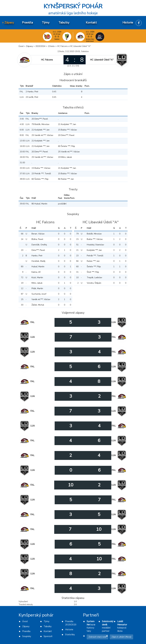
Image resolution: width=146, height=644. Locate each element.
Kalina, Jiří (36, 272)
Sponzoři (48, 636)
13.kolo (51, 46)
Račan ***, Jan (93, 261)
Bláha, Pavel (37, 239)
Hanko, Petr (37, 256)
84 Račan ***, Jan (66, 179)
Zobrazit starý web (97, 637)
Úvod (21, 46)
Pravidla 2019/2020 (71, 623)
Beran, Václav (38, 234)
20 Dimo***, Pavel (40, 119)
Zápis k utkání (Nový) (121, 637)
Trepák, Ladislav (94, 277)
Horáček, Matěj (38, 261)
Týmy (46, 621)
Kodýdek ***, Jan (94, 250)
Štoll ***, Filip (93, 272)
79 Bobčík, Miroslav (40, 124)
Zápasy (29, 46)
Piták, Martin (37, 288)
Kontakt (48, 631)
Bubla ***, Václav (95, 239)
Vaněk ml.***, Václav (41, 299)
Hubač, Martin (38, 267)
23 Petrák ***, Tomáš (41, 174)
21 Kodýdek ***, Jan (67, 124)
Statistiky (70, 635)
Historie (69, 630)
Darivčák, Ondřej (39, 245)
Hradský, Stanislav (95, 245)
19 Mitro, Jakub (65, 157)
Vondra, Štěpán (94, 283)
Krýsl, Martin (37, 277)
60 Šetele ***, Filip (67, 146)
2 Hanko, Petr (32, 92)
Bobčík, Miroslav (94, 234)
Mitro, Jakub (37, 283)
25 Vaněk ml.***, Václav (42, 135)
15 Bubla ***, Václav (67, 130)
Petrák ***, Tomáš (95, 256)
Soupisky (27, 636)
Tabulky (48, 626)
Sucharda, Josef (39, 294)
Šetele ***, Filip (94, 267)
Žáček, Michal (38, 305)
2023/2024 (40, 46)
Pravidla (26, 631)
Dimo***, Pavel (38, 250)
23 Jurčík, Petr (32, 97)
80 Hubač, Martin (39, 204)
